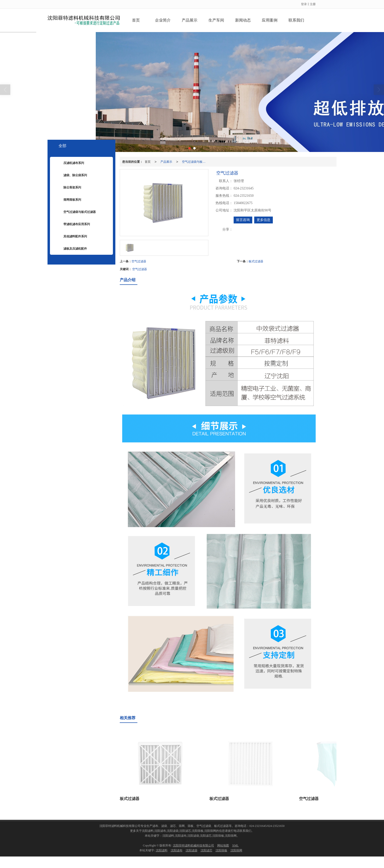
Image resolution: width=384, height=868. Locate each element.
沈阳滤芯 (206, 850)
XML (235, 845)
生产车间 (216, 20)
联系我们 (296, 20)
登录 (304, 4)
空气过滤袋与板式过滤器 (195, 162)
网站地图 (223, 845)
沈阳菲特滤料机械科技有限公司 (193, 845)
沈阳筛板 (221, 850)
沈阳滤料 (162, 850)
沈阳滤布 (177, 850)
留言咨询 (243, 220)
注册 (313, 4)
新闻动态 (243, 20)
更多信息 (264, 220)
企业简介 (163, 20)
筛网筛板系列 (69, 200)
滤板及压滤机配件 (72, 249)
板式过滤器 (256, 261)
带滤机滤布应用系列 (73, 224)
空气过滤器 (139, 261)
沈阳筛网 (236, 850)
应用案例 (270, 20)
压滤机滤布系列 (70, 163)
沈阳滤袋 (192, 850)
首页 (136, 20)
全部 (62, 146)
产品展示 (190, 20)
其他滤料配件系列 (72, 237)
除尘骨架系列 (69, 188)
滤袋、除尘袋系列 (72, 175)
